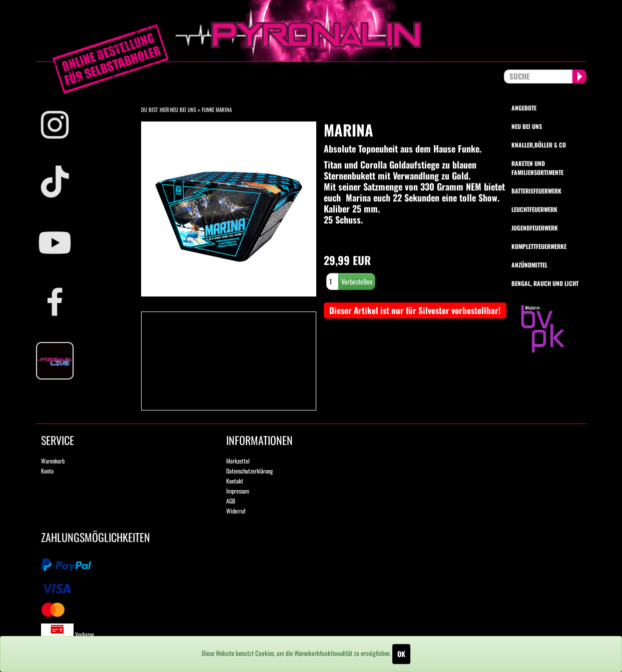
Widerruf (236, 511)
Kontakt (235, 481)
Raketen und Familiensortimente (537, 167)
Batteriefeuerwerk (536, 191)
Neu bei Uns (183, 109)
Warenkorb (53, 461)
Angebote (524, 108)
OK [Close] (401, 654)
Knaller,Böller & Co (539, 145)
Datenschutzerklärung (249, 471)
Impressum (238, 491)
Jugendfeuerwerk (535, 228)
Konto (47, 471)
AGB (231, 501)
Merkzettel (238, 461)
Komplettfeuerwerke (539, 246)
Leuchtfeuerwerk (534, 209)
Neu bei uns (527, 126)
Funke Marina (217, 109)
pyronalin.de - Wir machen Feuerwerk (311, 31)
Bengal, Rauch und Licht (545, 283)
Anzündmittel (529, 265)
